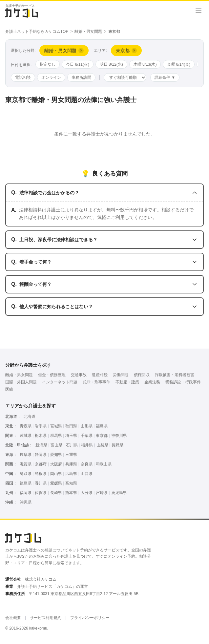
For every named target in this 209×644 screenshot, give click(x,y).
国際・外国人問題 (21, 382)
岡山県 (56, 474)
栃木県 (41, 436)
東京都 (102, 436)
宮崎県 (102, 493)
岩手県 (41, 426)
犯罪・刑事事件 (96, 382)
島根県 (41, 474)
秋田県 (71, 426)
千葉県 (87, 436)
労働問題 (121, 375)
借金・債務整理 (52, 375)
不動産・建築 (127, 382)
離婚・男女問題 (88, 32)
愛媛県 (56, 483)
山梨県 (102, 445)
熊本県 (71, 493)
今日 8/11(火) (78, 64)
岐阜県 (26, 455)
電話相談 (23, 77)
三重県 (71, 455)
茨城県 (26, 436)
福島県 (102, 426)
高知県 (71, 483)
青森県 (26, 426)
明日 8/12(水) (111, 64)
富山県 (56, 445)
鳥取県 (26, 474)
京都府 (41, 464)
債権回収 (142, 375)
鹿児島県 (119, 493)
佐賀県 (41, 493)
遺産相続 (100, 375)
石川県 (72, 445)
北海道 (30, 417)
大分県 (87, 493)
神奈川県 (119, 436)
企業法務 (152, 382)
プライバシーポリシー (90, 618)
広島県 (71, 474)
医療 (9, 389)
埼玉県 (71, 436)
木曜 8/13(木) (145, 64)
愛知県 (56, 455)
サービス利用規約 (46, 618)
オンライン (51, 77)
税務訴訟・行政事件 (183, 382)
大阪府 (56, 464)
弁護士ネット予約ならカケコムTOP (37, 32)
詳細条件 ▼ (165, 77)
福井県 (87, 445)
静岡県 (41, 455)
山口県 (87, 474)
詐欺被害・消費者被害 (175, 375)
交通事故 (79, 375)
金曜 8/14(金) (179, 64)
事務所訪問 (81, 77)
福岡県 (26, 493)
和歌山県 (104, 464)
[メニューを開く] (199, 11)
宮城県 (56, 426)
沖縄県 (26, 502)
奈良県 (87, 464)
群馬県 (56, 436)
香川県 (41, 483)
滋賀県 (26, 464)
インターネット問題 (60, 382)
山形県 (87, 426)
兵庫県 (71, 464)
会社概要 (13, 618)
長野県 (117, 445)
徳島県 (26, 483)
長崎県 (56, 493)
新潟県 (41, 445)
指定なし (48, 64)
